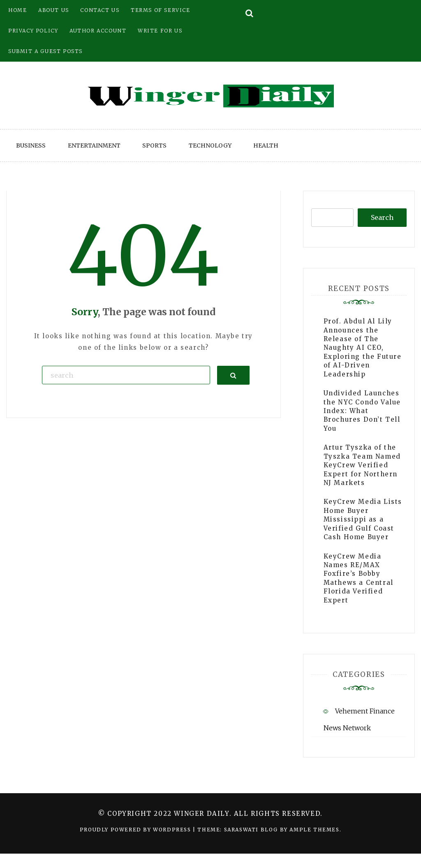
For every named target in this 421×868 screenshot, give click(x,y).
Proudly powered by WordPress (136, 830)
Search (382, 217)
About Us (54, 10)
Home (17, 10)
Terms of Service (161, 10)
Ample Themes (314, 830)
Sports (154, 145)
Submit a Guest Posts (45, 51)
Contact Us (100, 10)
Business (31, 145)
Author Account (98, 31)
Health (266, 145)
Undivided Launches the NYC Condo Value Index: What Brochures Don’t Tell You (362, 411)
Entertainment (94, 145)
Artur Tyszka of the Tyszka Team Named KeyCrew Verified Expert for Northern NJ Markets (362, 465)
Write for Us (160, 31)
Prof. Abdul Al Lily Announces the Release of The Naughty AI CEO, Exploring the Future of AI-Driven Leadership (363, 348)
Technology (210, 145)
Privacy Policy (33, 31)
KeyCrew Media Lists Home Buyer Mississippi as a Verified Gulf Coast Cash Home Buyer (363, 519)
